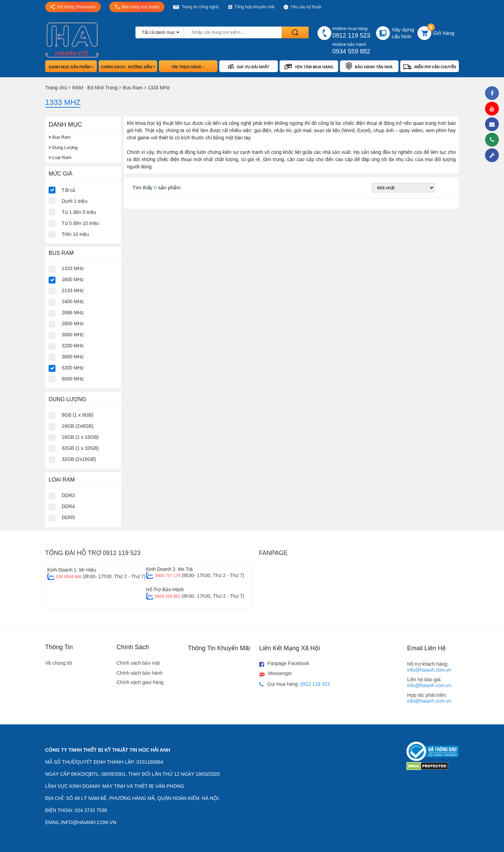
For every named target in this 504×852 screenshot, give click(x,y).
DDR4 (68, 506)
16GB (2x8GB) (78, 426)
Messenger (276, 674)
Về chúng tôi (59, 663)
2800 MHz (73, 324)
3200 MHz (73, 346)
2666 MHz (73, 313)
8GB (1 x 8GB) (78, 415)
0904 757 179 (168, 576)
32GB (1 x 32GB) (80, 448)
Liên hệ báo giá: (429, 682)
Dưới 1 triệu (74, 201)
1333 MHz (73, 268)
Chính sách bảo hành (139, 673)
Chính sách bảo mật (138, 663)
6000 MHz (73, 379)
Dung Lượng (63, 147)
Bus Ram (60, 137)
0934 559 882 (168, 596)
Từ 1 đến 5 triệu (79, 212)
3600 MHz (73, 357)
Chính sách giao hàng (140, 682)
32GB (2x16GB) (79, 459)
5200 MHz (73, 368)
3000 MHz (73, 335)
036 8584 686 (69, 577)
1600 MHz (73, 279)
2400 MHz (73, 301)
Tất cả (68, 190)
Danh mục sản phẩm (71, 67)
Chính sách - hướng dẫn (128, 67)
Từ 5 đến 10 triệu (80, 223)
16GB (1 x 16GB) (80, 437)
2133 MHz (73, 290)
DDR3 (68, 495)
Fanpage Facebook (284, 664)
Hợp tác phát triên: (429, 698)
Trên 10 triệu (75, 234)
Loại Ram (60, 157)
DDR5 (68, 517)
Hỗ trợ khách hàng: (429, 667)
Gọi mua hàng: (295, 684)
